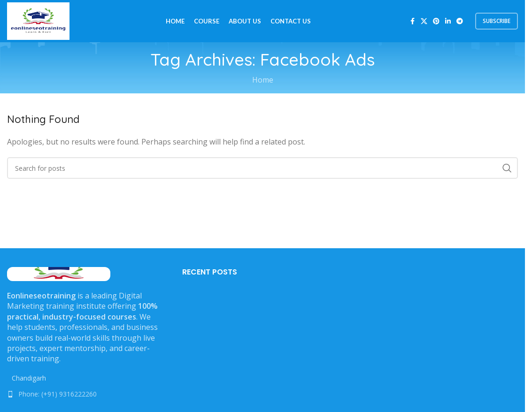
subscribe (497, 21)
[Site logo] (38, 20)
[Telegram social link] (460, 21)
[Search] (262, 168)
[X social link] (424, 21)
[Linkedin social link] (448, 21)
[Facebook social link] (412, 21)
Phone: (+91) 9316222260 (58, 394)
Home (263, 80)
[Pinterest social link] (436, 21)
